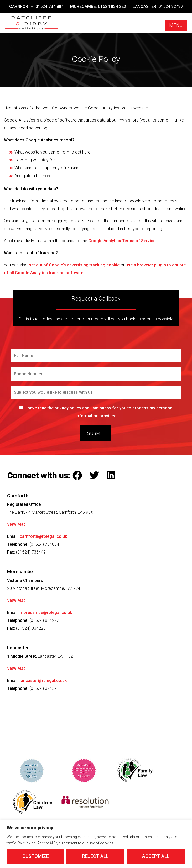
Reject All (95, 856)
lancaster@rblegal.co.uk (43, 680)
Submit (96, 433)
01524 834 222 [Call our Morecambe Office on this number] (112, 6)
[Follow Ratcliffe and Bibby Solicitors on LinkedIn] (112, 476)
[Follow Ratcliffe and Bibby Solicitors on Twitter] (95, 476)
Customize (36, 856)
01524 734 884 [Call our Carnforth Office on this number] (50, 6)
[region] (96, 844)
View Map (16, 524)
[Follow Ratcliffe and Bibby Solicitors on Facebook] (78, 476)
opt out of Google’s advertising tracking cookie (74, 265)
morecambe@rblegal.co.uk (46, 612)
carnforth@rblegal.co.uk (43, 536)
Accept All (156, 856)
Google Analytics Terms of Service (122, 241)
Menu (176, 25)
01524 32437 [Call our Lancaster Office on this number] (171, 6)
